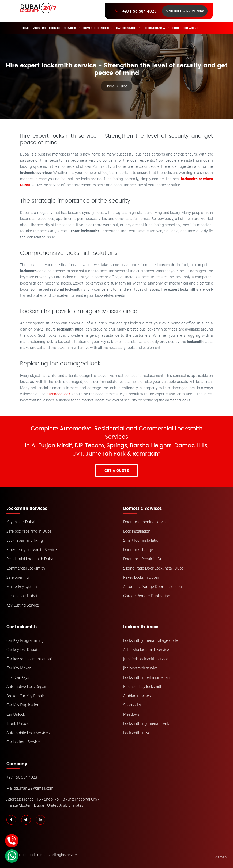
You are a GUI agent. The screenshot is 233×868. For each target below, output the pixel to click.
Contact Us (190, 28)
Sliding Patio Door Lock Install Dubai (154, 568)
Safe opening (18, 577)
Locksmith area (154, 28)
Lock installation (137, 531)
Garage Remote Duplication (147, 596)
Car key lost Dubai (22, 649)
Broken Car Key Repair (25, 696)
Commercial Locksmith (26, 568)
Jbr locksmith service (140, 668)
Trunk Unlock (18, 723)
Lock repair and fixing (25, 540)
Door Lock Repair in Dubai (145, 559)
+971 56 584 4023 (140, 11)
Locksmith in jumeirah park (146, 723)
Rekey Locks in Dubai (141, 577)
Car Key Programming (25, 640)
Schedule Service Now (185, 11)
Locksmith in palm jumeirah (147, 677)
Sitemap (220, 857)
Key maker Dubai (21, 522)
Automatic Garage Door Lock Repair (154, 587)
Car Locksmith (126, 28)
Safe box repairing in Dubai (29, 531)
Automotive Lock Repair (27, 686)
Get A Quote (117, 471)
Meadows (131, 714)
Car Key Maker (19, 668)
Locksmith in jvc (137, 733)
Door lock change (138, 550)
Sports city (132, 705)
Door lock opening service (145, 522)
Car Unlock (16, 714)
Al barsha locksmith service (146, 649)
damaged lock (59, 394)
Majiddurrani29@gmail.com (30, 788)
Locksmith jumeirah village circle (151, 640)
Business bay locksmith (143, 686)
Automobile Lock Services (28, 733)
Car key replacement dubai (29, 659)
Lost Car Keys (18, 677)
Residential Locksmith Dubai (30, 559)
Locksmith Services (62, 28)
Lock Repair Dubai (22, 596)
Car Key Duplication (23, 705)
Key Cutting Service (23, 605)
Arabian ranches (137, 696)
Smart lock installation (142, 540)
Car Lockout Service (23, 742)
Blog (176, 28)
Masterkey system (22, 587)
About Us (39, 28)
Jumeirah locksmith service (146, 659)
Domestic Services (96, 28)
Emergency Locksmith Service (32, 550)
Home (26, 28)
